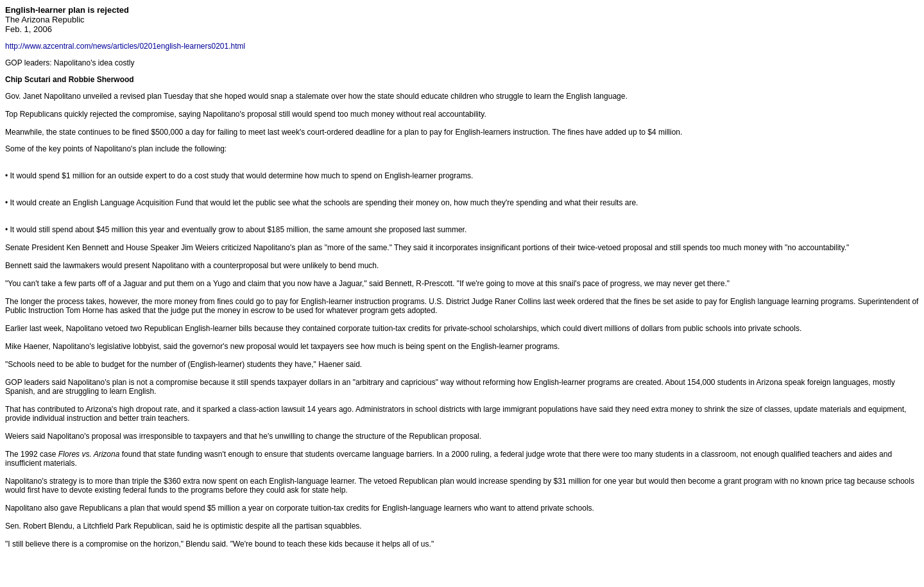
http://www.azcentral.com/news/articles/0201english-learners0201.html (125, 46)
